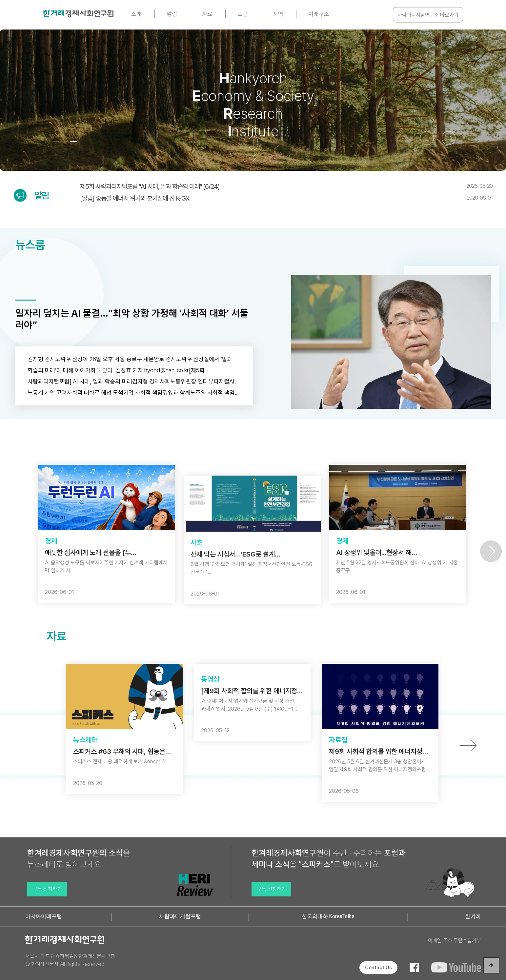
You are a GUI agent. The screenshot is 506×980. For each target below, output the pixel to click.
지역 (278, 14)
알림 (172, 14)
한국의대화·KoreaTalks (328, 916)
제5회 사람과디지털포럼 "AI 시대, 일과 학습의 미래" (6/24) (286, 186)
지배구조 (319, 14)
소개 (136, 14)
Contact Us (378, 968)
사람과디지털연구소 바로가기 (428, 15)
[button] (55, 141)
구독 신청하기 (47, 889)
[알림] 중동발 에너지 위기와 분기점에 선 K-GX (286, 198)
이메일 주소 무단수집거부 (455, 941)
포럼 (243, 14)
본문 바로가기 (0, 0)
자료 (207, 14)
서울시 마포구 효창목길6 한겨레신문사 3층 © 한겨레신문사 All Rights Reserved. (70, 960)
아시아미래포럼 (44, 916)
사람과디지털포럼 (180, 916)
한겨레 (473, 916)
